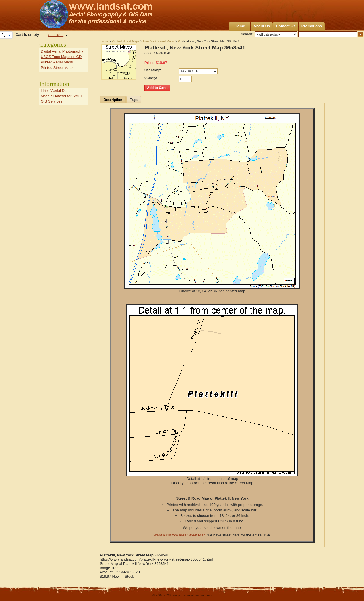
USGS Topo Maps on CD (61, 57)
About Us (262, 26)
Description (113, 100)
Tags (134, 100)
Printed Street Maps (126, 41)
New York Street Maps (159, 41)
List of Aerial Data (55, 91)
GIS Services (51, 101)
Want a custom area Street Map (179, 535)
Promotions (312, 26)
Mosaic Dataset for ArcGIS (62, 96)
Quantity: (151, 78)
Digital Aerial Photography (62, 51)
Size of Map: (153, 70)
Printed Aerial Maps (57, 62)
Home (240, 26)
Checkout (56, 35)
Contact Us (286, 26)
